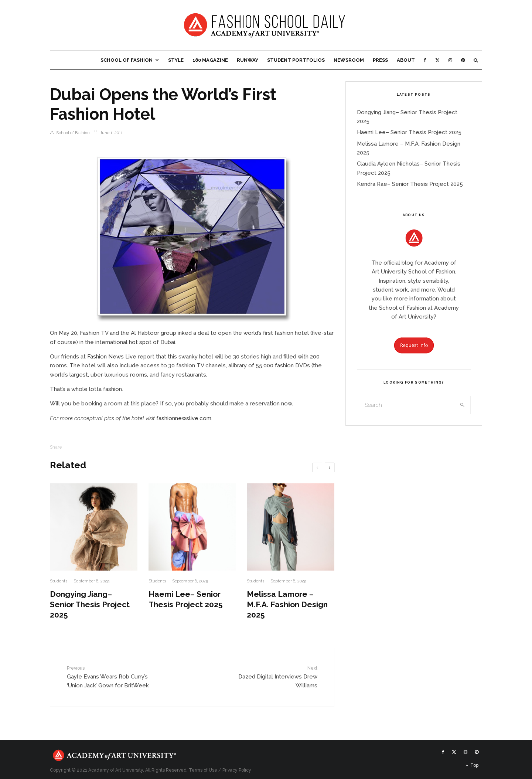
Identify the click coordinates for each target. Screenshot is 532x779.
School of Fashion (127, 60)
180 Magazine (210, 60)
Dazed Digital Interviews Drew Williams (272, 677)
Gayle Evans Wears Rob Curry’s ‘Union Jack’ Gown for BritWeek (112, 677)
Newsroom (349, 60)
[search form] (406, 405)
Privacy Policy (237, 770)
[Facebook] (425, 60)
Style (176, 60)
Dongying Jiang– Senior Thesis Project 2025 (90, 604)
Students (59, 581)
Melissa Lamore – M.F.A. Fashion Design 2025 (287, 604)
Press (380, 60)
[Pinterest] (463, 60)
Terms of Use (203, 770)
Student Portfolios (296, 60)
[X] (437, 60)
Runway (248, 60)
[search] (463, 405)
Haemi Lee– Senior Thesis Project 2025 (186, 599)
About (406, 60)
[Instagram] (450, 60)
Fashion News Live (112, 357)
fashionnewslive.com (184, 418)
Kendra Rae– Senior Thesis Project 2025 (410, 184)
